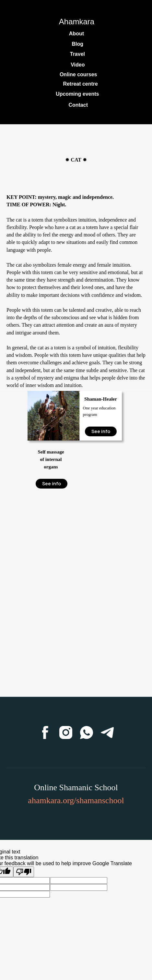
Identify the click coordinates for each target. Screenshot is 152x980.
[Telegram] (107, 732)
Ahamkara (77, 22)
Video (78, 65)
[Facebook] (45, 732)
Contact (78, 105)
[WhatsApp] (87, 732)
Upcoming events (77, 94)
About (76, 34)
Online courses (78, 74)
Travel (77, 54)
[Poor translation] (24, 872)
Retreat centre (80, 84)
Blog (77, 44)
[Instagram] (66, 732)
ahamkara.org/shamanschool (76, 800)
